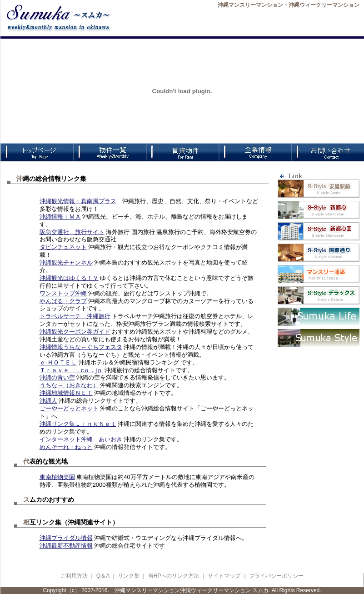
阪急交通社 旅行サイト (72, 232)
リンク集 (129, 576)
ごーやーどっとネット (69, 408)
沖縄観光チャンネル (66, 262)
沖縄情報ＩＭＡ (60, 217)
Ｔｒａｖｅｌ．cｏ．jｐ (71, 370)
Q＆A (103, 576)
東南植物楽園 (57, 477)
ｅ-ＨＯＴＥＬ (58, 362)
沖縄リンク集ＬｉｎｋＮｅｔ (78, 424)
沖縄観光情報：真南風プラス (78, 201)
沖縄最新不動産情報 (66, 546)
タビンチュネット (63, 247)
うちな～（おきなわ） (69, 385)
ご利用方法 (74, 576)
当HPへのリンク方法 (175, 576)
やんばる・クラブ (63, 301)
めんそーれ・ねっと (66, 447)
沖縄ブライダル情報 (66, 538)
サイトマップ (224, 576)
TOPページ (37, 152)
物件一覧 (110, 152)
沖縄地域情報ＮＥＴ (66, 393)
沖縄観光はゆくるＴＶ (69, 278)
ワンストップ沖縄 (63, 293)
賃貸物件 (182, 152)
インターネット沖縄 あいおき (81, 439)
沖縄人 (48, 401)
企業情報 (255, 152)
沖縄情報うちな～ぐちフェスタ (81, 347)
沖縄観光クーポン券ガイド (75, 332)
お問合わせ (328, 152)
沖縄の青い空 (57, 377)
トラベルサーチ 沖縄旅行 (75, 316)
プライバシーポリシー (276, 576)
